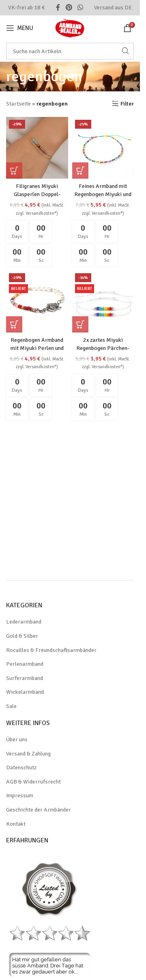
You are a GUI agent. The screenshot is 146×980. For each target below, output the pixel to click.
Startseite (18, 104)
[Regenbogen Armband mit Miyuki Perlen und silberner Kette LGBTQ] (37, 301)
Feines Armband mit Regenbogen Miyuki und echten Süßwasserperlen (103, 194)
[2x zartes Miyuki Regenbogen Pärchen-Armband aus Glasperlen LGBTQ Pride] (103, 301)
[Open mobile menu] (20, 28)
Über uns (17, 739)
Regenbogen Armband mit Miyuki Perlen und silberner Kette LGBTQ (37, 348)
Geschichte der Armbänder (39, 810)
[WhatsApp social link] (81, 8)
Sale (11, 706)
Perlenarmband (25, 664)
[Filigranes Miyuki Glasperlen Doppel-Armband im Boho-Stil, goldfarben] (37, 148)
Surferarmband (25, 678)
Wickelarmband (25, 692)
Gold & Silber (22, 636)
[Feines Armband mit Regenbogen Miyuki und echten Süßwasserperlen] (103, 148)
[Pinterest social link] (69, 8)
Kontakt (16, 824)
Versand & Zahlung (28, 754)
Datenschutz (21, 767)
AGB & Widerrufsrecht (33, 782)
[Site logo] (70, 27)
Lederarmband (24, 622)
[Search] (70, 51)
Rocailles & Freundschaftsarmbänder (51, 650)
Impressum (20, 795)
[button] (14, 171)
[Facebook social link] (58, 8)
